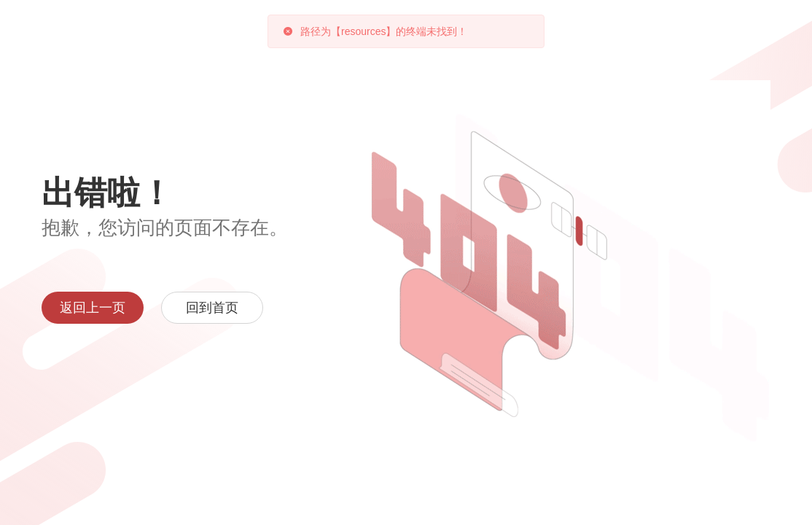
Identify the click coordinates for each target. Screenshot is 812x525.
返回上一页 (93, 308)
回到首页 (212, 308)
